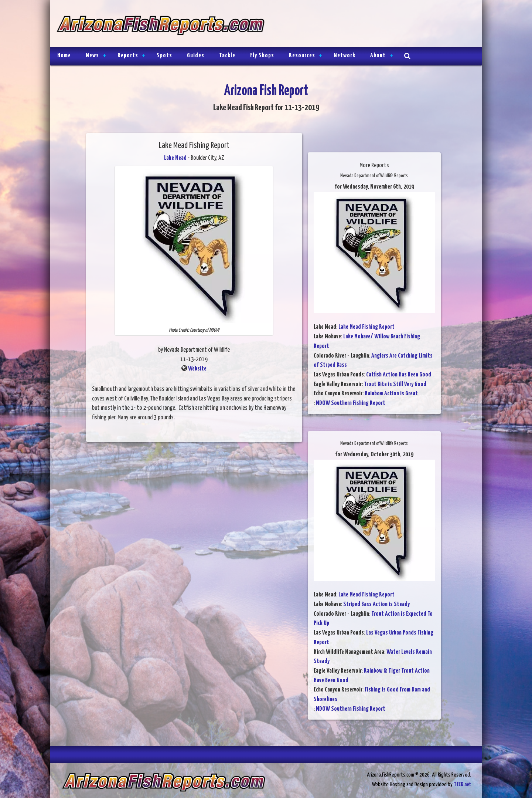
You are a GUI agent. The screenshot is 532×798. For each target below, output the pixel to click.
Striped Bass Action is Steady (376, 604)
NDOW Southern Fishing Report (351, 403)
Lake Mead (175, 158)
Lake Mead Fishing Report (366, 327)
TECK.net (462, 785)
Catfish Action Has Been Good (399, 375)
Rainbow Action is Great (391, 394)
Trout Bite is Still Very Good (395, 384)
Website (197, 369)
